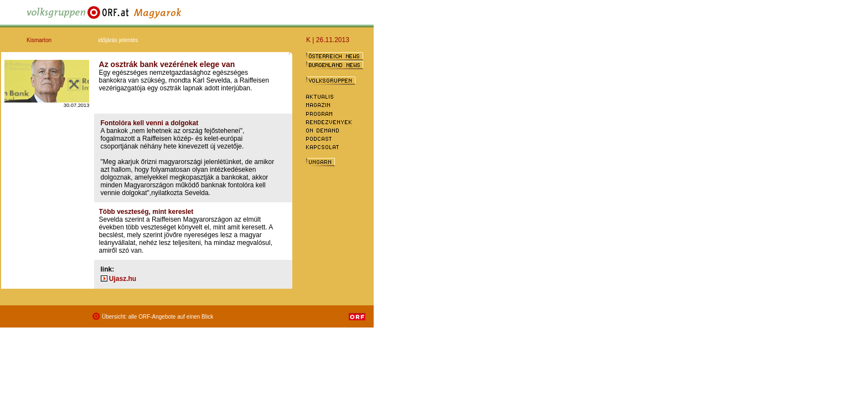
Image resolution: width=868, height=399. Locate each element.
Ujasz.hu (123, 279)
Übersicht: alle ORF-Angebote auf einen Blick (157, 317)
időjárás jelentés (118, 40)
